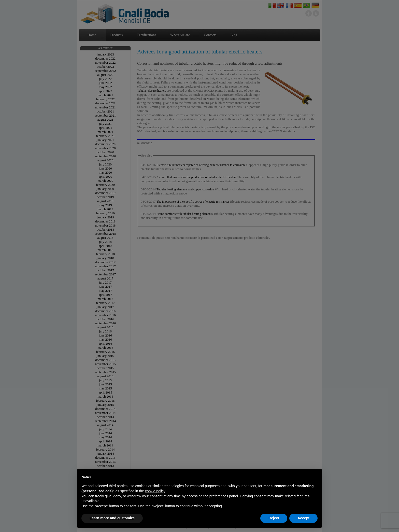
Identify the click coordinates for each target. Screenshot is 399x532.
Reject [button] (274, 518)
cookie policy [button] (155, 491)
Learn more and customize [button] (112, 518)
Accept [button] (303, 518)
